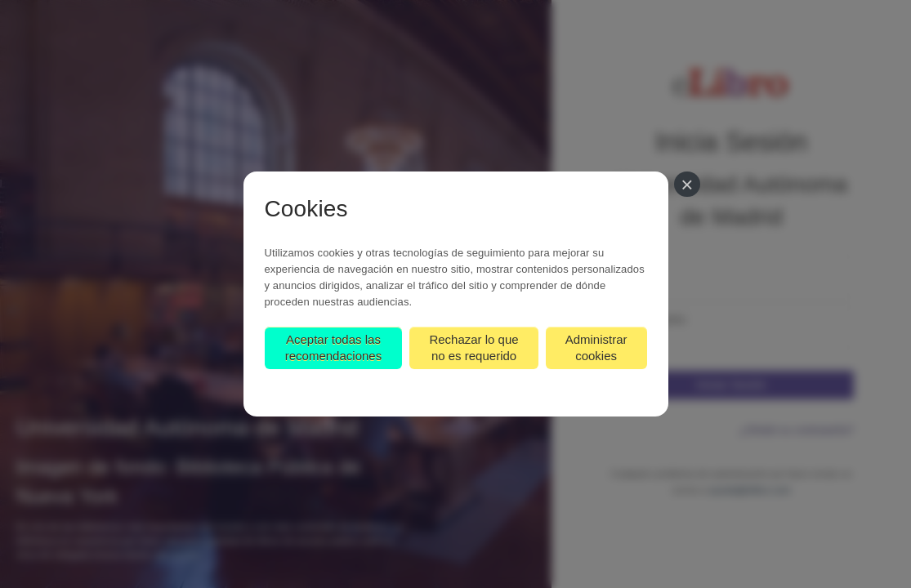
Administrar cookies (596, 347)
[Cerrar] (687, 184)
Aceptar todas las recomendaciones (333, 347)
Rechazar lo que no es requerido (473, 347)
